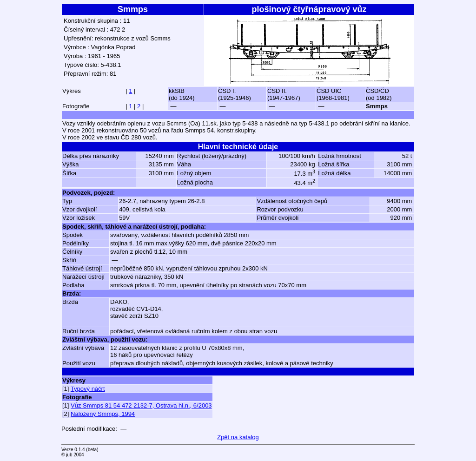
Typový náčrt (88, 389)
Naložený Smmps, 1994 (103, 414)
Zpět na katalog (238, 437)
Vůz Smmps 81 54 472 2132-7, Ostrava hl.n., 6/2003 (141, 405)
